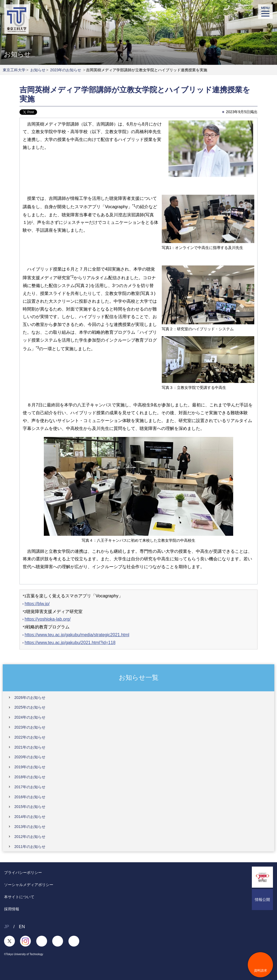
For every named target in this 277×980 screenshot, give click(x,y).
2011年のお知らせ (30, 847)
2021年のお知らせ (30, 747)
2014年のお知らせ (30, 817)
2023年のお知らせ (66, 70)
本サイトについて (19, 897)
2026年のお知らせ (30, 698)
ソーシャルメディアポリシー (29, 885)
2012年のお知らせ (30, 837)
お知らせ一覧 (139, 677)
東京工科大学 (14, 70)
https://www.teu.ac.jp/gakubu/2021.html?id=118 (70, 643)
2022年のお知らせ (30, 737)
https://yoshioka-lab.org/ (48, 619)
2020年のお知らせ (30, 757)
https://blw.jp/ (37, 604)
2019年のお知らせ (30, 767)
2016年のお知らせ (30, 797)
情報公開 (262, 900)
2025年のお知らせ (30, 707)
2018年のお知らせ (30, 777)
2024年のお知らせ (30, 717)
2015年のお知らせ (30, 807)
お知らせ (38, 70)
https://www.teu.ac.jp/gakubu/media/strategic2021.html (77, 635)
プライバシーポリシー (23, 873)
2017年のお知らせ (30, 787)
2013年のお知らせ (30, 827)
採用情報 (12, 909)
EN (22, 927)
